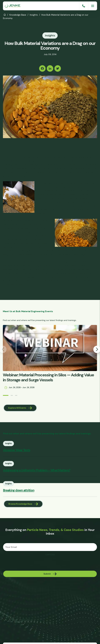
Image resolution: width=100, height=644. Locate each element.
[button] (4, 395)
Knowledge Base (18, 15)
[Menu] (93, 6)
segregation (36, 165)
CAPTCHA (50, 555)
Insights (34, 15)
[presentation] (25, 563)
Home (5, 14)
